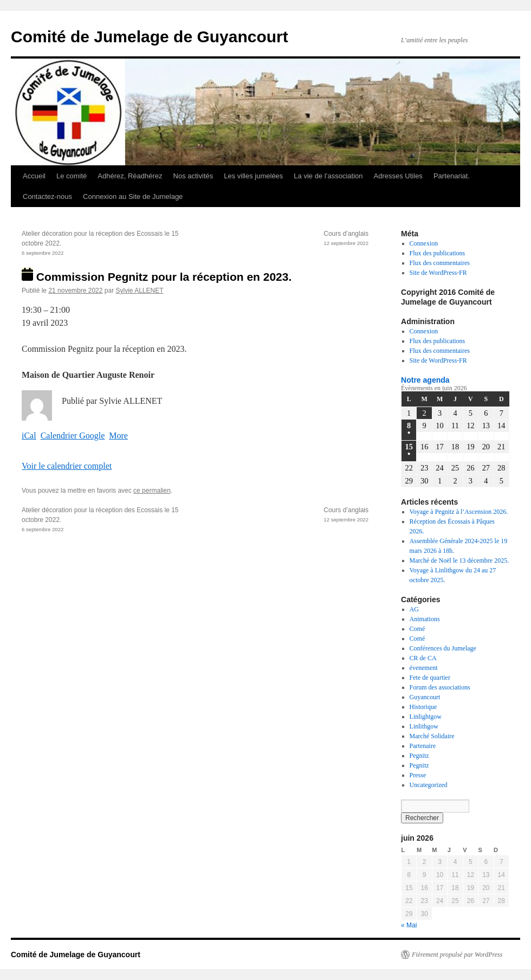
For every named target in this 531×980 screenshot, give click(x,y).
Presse (418, 775)
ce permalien (152, 491)
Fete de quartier (430, 678)
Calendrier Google (73, 436)
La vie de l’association (328, 176)
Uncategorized (429, 785)
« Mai (409, 925)
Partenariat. (452, 176)
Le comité (72, 176)
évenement (424, 668)
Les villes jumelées (253, 176)
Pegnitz (419, 756)
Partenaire (423, 746)
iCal (29, 436)
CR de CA (423, 658)
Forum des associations (440, 687)
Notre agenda (425, 380)
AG (414, 609)
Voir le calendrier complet (67, 466)
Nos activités (193, 176)
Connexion (424, 243)
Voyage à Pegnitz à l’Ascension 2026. (459, 512)
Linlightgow (426, 717)
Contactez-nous (47, 196)
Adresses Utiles (398, 176)
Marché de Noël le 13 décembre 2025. (459, 560)
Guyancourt (425, 697)
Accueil (34, 176)
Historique (423, 707)
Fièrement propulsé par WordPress (457, 955)
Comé (417, 629)
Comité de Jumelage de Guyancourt (150, 37)
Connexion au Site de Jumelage (133, 196)
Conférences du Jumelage (443, 648)
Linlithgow (424, 726)
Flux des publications (438, 253)
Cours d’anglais (282, 239)
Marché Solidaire (432, 736)
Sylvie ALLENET (139, 291)
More (118, 436)
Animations (425, 619)
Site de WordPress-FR (438, 273)
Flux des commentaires (440, 263)
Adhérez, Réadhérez (130, 176)
